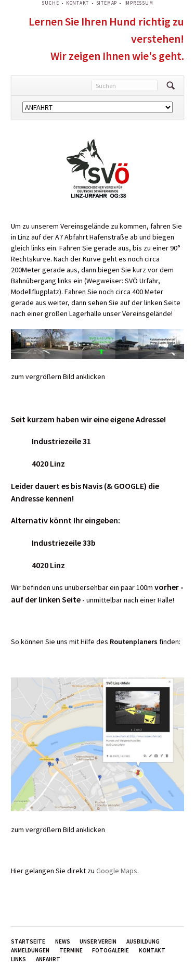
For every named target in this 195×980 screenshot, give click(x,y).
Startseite (28, 941)
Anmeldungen (30, 950)
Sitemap (107, 3)
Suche (50, 3)
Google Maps (117, 871)
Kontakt (77, 3)
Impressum (139, 3)
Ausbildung (143, 941)
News (63, 941)
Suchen (171, 86)
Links (18, 959)
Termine (71, 950)
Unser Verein (98, 941)
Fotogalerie (110, 950)
